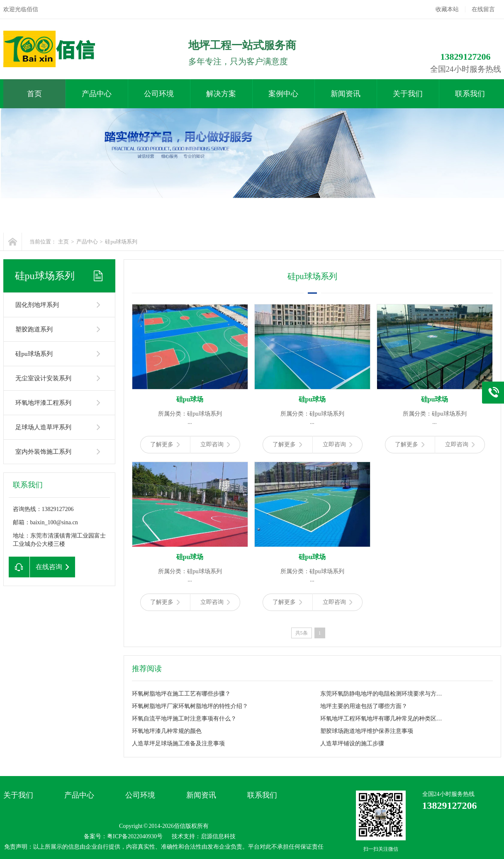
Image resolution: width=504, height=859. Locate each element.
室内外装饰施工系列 (43, 452)
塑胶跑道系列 (34, 329)
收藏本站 (447, 9)
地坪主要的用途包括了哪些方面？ (364, 706)
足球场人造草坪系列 (43, 427)
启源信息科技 (218, 836)
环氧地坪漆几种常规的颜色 (167, 731)
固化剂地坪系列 (37, 305)
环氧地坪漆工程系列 (43, 403)
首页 (34, 94)
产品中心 (97, 94)
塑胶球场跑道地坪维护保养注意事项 (367, 731)
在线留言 (483, 9)
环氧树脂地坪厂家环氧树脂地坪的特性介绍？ (190, 706)
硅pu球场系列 (121, 242)
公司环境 (159, 94)
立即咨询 (215, 444)
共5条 (302, 633)
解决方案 (221, 94)
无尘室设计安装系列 (43, 378)
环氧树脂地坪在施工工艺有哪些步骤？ (181, 694)
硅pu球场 (190, 399)
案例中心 (283, 94)
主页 (63, 242)
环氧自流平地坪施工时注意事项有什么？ (184, 719)
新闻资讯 (346, 94)
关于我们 (408, 94)
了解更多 (165, 444)
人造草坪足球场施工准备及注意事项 (178, 743)
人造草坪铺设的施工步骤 (352, 743)
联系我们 (470, 94)
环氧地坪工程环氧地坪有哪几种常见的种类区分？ (383, 719)
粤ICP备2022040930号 (135, 836)
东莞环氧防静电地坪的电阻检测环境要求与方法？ (383, 694)
